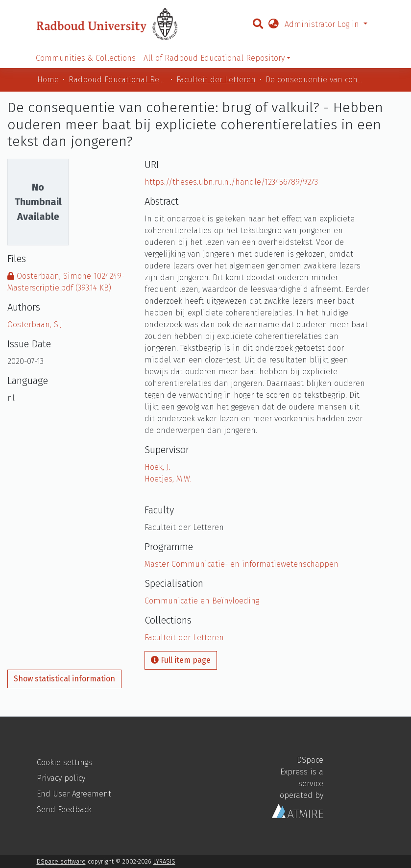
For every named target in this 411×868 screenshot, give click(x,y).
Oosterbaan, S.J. (36, 325)
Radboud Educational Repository (118, 80)
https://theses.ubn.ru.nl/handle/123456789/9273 (231, 182)
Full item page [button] (181, 660)
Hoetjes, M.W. (168, 479)
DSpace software (61, 861)
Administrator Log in (323, 24)
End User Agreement (74, 794)
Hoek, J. (157, 467)
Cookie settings (64, 762)
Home (48, 80)
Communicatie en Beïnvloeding (202, 601)
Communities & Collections (86, 58)
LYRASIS (164, 861)
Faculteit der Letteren (216, 80)
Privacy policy (61, 778)
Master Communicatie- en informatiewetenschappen (242, 564)
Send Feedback (64, 809)
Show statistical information (64, 679)
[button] (273, 24)
